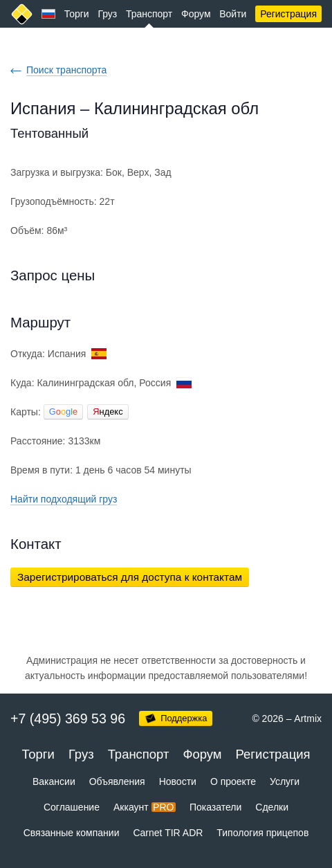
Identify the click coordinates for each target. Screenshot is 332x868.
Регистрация (288, 14)
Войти (233, 14)
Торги (77, 14)
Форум (196, 14)
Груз (107, 14)
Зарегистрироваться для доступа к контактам (130, 577)
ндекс (108, 412)
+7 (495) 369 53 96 (68, 718)
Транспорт (149, 14)
